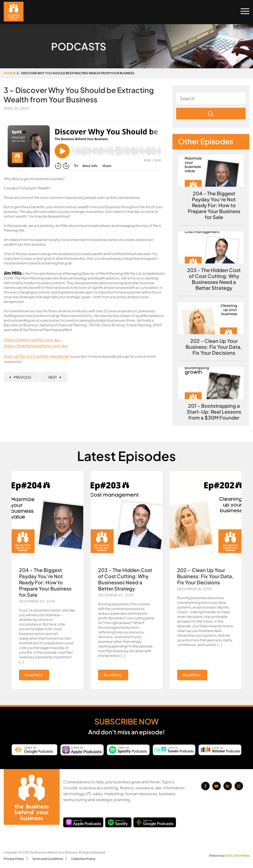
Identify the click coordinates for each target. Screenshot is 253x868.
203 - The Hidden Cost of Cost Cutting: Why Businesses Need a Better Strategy (214, 279)
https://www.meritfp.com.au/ (32, 340)
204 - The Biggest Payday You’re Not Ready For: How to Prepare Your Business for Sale (214, 205)
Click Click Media (237, 856)
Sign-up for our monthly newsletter (36, 356)
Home (8, 73)
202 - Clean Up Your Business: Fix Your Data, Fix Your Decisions (214, 347)
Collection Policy (83, 859)
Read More (34, 675)
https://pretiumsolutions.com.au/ (36, 345)
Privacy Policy (14, 859)
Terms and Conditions (48, 859)
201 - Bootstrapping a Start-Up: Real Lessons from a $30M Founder (214, 412)
